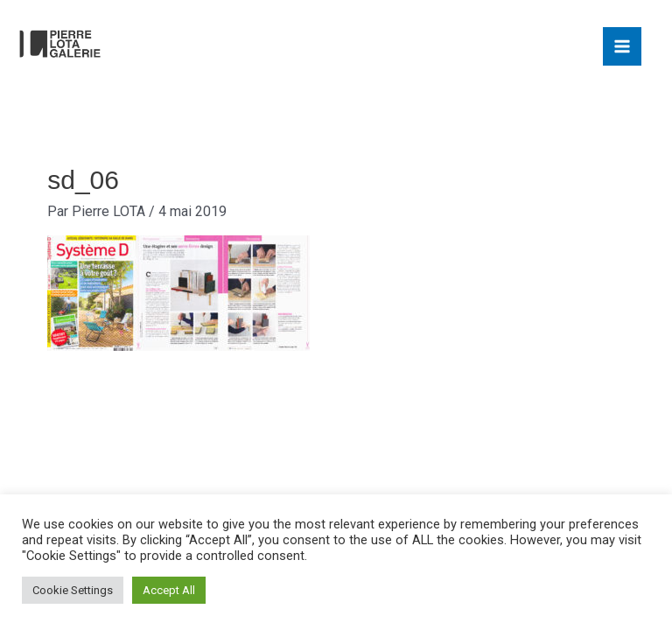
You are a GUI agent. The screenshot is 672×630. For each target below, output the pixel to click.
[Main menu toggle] (622, 46)
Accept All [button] (169, 590)
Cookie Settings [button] (73, 590)
